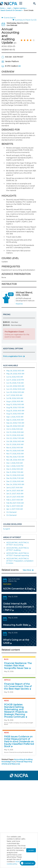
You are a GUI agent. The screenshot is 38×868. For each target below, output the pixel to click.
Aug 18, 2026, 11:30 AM (15, 408)
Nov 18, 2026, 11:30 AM (15, 457)
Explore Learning (19, 8)
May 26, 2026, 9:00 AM (15, 371)
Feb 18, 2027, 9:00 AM (15, 503)
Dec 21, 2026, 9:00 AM (15, 481)
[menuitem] (9, 783)
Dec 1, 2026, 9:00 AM (15, 463)
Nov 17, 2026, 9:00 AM (15, 454)
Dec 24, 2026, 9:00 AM (15, 484)
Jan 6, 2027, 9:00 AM (14, 488)
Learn (9, 8)
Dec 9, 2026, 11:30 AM (15, 472)
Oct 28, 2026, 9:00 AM (15, 441)
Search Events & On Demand (11, 10)
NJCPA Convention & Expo (18, 589)
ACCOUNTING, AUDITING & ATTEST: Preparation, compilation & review (20, 561)
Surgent (7, 529)
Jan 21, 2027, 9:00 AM (15, 494)
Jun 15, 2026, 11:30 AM (15, 383)
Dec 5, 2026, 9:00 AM (15, 469)
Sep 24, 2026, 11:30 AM (15, 423)
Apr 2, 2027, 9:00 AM (15, 509)
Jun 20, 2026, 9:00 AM (15, 386)
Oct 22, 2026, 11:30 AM (15, 438)
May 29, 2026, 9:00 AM (15, 374)
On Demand (11, 512)
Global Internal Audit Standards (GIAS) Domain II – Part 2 (18, 607)
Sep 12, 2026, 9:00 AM (15, 420)
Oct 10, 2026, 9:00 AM (15, 432)
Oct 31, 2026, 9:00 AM (15, 444)
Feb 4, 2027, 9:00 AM (15, 500)
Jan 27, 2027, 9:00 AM (15, 497)
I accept (31, 850)
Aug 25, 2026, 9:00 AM (15, 411)
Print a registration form (13, 356)
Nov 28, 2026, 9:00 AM (15, 460)
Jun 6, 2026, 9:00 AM (15, 377)
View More (27, 570)
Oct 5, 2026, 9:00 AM (15, 429)
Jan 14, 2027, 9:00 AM (15, 491)
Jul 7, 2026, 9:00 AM (14, 395)
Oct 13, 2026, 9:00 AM (15, 435)
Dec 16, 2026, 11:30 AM (15, 478)
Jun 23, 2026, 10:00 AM (16, 389)
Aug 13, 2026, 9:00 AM (15, 404)
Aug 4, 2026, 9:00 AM (15, 401)
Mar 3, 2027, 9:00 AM (15, 506)
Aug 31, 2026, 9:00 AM (15, 414)
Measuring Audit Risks (16, 625)
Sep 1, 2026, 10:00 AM (15, 417)
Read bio (19, 304)
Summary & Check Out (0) (25, 20)
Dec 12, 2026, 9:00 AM (15, 475)
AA (19, 66)
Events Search (9, 18)
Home (2, 8)
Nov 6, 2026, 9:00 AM (15, 448)
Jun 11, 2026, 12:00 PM (15, 380)
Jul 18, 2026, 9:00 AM (15, 398)
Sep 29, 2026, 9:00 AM (15, 426)
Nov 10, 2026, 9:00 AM (15, 451)
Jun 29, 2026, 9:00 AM (15, 392)
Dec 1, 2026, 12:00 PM (15, 466)
